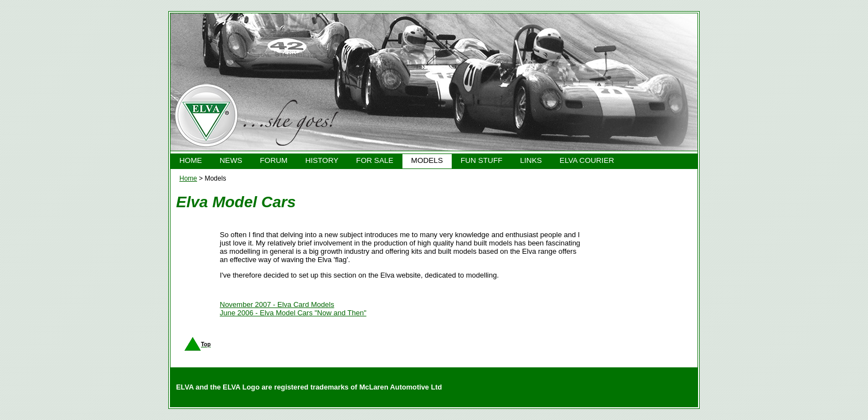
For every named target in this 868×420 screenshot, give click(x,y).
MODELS (427, 160)
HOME (191, 160)
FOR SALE (374, 160)
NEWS (231, 160)
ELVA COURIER (587, 160)
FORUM (274, 160)
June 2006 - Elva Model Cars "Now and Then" (293, 313)
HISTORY (322, 160)
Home (188, 178)
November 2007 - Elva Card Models (277, 304)
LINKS (531, 160)
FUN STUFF (482, 160)
